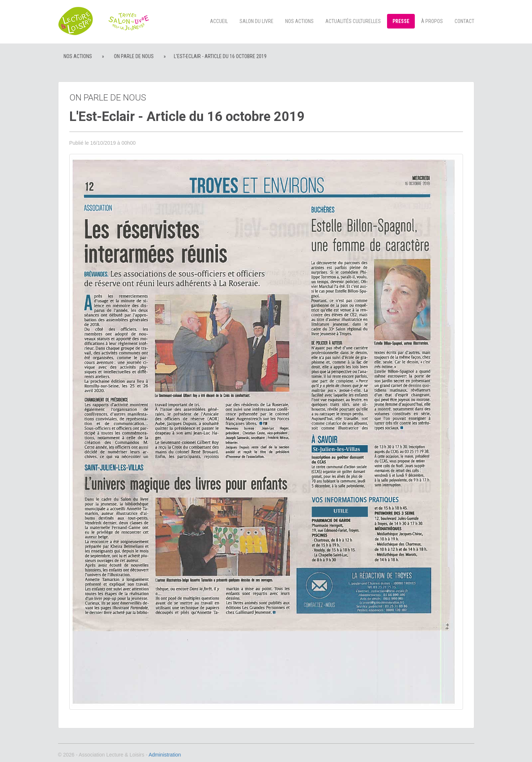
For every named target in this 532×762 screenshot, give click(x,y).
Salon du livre (257, 21)
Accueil (219, 21)
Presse (401, 21)
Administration (165, 755)
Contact (464, 21)
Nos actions (299, 21)
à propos (432, 21)
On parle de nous (134, 56)
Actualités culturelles (353, 21)
